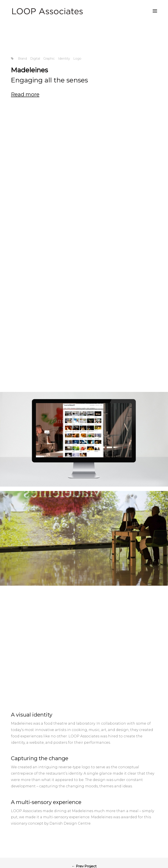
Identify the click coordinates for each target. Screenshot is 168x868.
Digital (35, 59)
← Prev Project (84, 792)
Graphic (49, 59)
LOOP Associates (84, 663)
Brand (22, 59)
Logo (77, 59)
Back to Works (84, 809)
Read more (25, 94)
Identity (64, 59)
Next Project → (84, 826)
